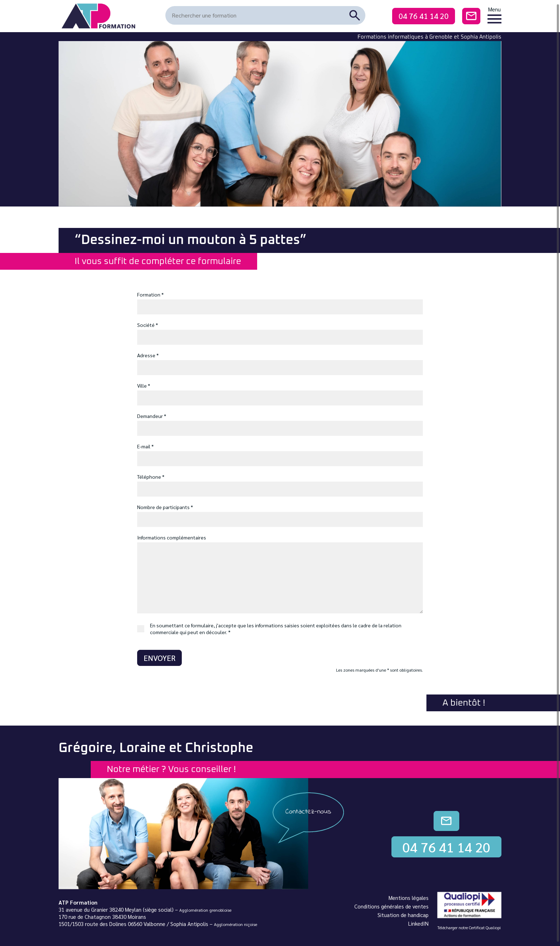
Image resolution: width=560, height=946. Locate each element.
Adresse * (148, 355)
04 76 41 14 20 (424, 16)
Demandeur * (152, 416)
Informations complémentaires (172, 537)
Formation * (150, 294)
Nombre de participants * (165, 507)
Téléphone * (151, 477)
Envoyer (159, 658)
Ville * (144, 385)
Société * (147, 325)
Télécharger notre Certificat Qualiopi (469, 928)
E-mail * (145, 446)
